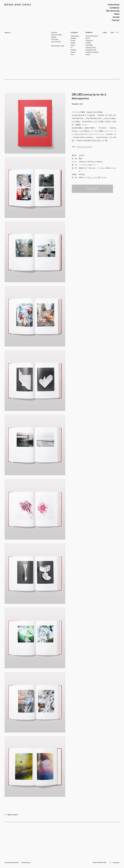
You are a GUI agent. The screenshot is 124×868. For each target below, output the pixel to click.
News (117, 14)
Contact (116, 20)
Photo (73, 45)
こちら (93, 177)
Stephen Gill (81, 147)
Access (116, 17)
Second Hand (56, 42)
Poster (73, 43)
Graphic (73, 38)
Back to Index (11, 815)
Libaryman (89, 41)
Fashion (73, 50)
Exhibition (115, 8)
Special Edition (57, 35)
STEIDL (88, 43)
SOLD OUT (92, 189)
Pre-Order (55, 39)
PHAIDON (89, 45)
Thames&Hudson (92, 36)
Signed (54, 37)
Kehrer (88, 55)
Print (72, 55)
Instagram (116, 863)
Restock (54, 32)
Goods (73, 41)
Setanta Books (91, 48)
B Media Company (92, 52)
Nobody (89, 147)
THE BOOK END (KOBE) (99, 863)
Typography (75, 36)
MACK (88, 38)
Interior (73, 52)
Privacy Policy (26, 863)
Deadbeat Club (91, 50)
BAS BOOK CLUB (58, 46)
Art (72, 48)
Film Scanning (113, 11)
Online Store (114, 5)
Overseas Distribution (12, 863)
